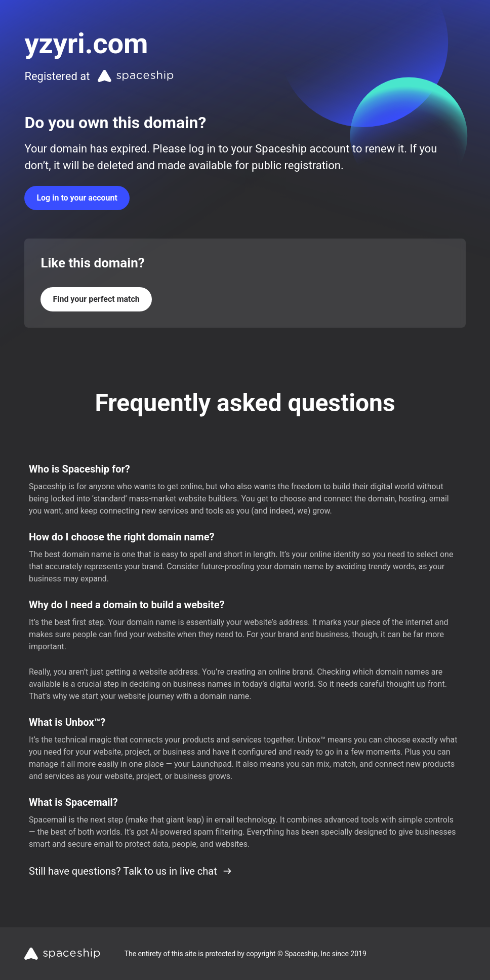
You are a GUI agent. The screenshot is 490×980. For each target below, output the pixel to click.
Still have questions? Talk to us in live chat (131, 871)
